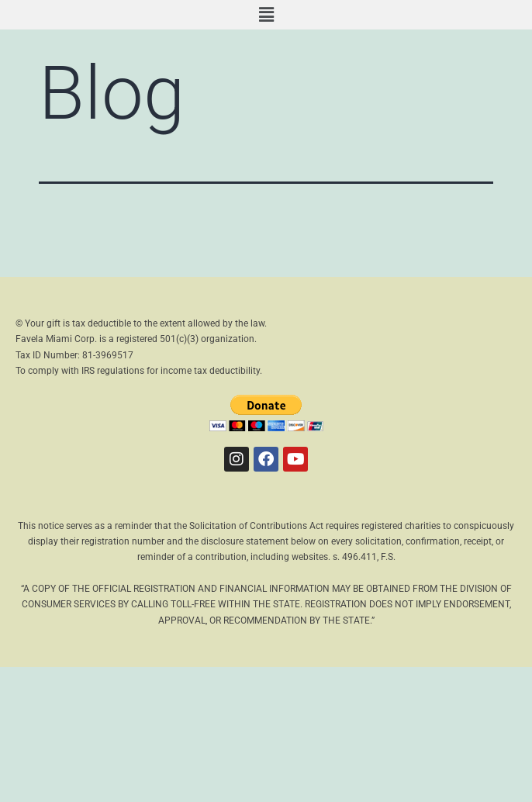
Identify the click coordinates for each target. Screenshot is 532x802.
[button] (266, 15)
